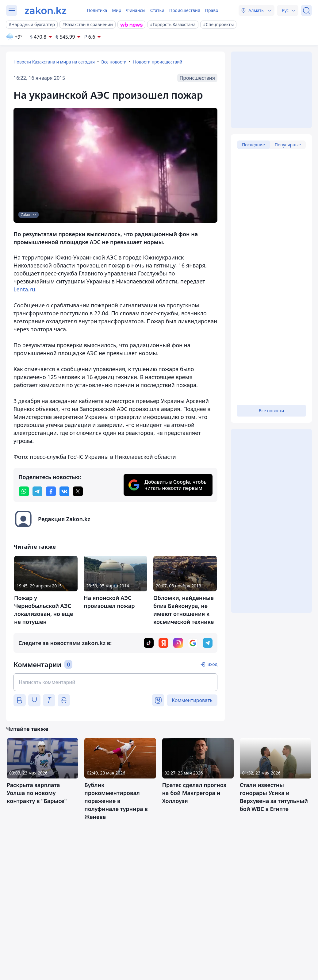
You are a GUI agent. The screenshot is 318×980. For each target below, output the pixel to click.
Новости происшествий (158, 62)
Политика (97, 10)
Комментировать (192, 700)
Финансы (136, 10)
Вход (212, 664)
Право (212, 10)
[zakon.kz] (46, 10)
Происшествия (185, 10)
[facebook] (51, 491)
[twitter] (78, 491)
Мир (117, 10)
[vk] (64, 491)
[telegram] (37, 491)
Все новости (114, 62)
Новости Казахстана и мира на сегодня (54, 62)
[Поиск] (306, 10)
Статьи (157, 10)
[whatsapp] (24, 491)
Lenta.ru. (25, 289)
